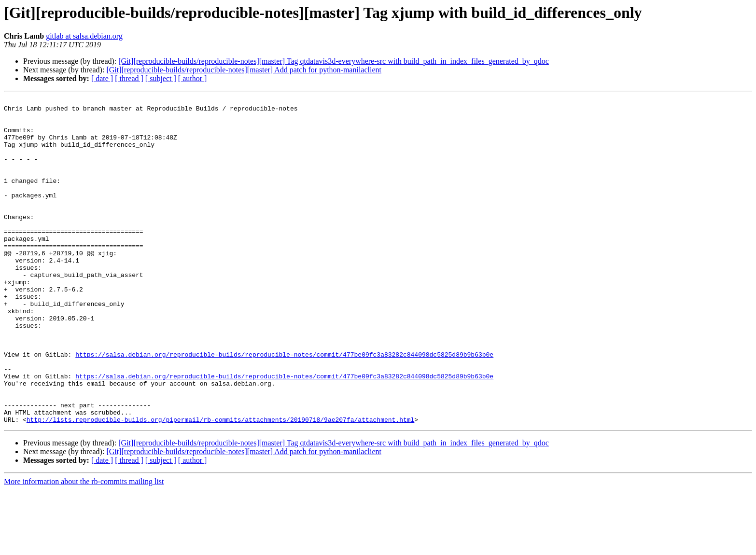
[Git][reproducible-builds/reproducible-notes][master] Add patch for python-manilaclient (244, 70)
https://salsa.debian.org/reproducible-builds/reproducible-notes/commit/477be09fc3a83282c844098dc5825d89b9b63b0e (284, 406)
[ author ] (193, 78)
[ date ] (102, 78)
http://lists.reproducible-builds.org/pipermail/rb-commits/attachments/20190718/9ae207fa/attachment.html (220, 485)
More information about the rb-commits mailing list (84, 547)
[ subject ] (161, 78)
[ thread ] (129, 78)
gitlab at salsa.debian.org (84, 36)
